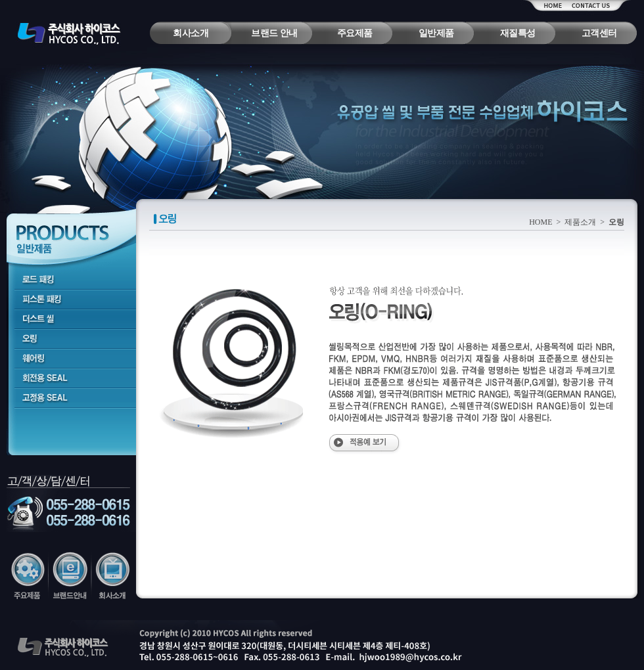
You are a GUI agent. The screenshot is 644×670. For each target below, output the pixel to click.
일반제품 (436, 33)
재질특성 (518, 33)
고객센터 (599, 33)
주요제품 (355, 33)
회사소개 (191, 33)
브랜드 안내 (274, 33)
